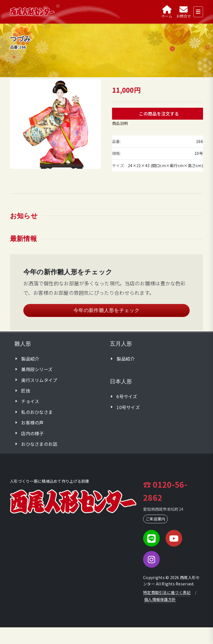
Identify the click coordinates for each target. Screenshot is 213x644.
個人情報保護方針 (160, 599)
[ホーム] (167, 12)
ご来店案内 (155, 519)
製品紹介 (30, 359)
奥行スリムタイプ (39, 380)
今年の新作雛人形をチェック (106, 310)
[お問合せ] (184, 12)
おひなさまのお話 (39, 444)
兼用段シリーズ (37, 369)
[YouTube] (174, 538)
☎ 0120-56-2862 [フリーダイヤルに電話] (165, 491)
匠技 (26, 391)
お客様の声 (32, 422)
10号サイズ (128, 407)
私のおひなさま (37, 412)
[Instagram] (151, 559)
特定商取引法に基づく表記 (167, 592)
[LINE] (151, 538)
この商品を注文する (159, 114)
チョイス (30, 401)
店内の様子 (32, 433)
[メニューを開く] (198, 12)
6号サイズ (127, 396)
